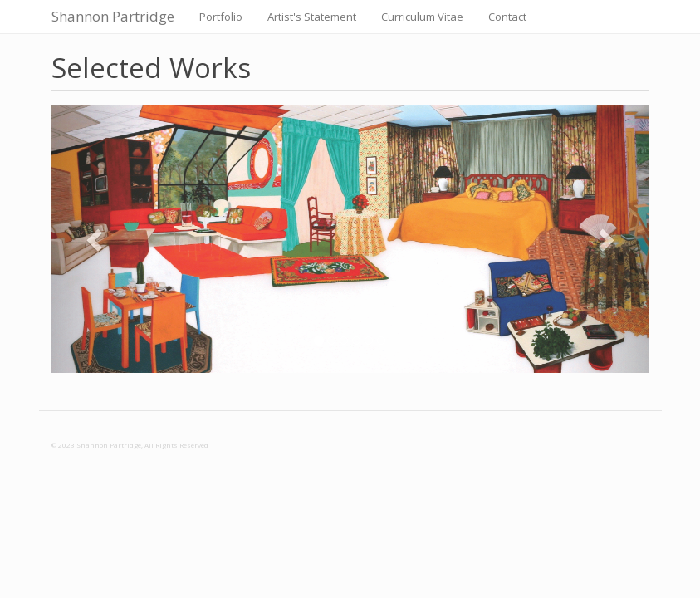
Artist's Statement (312, 17)
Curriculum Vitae (422, 17)
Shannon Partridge (113, 16)
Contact (507, 17)
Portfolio (221, 17)
